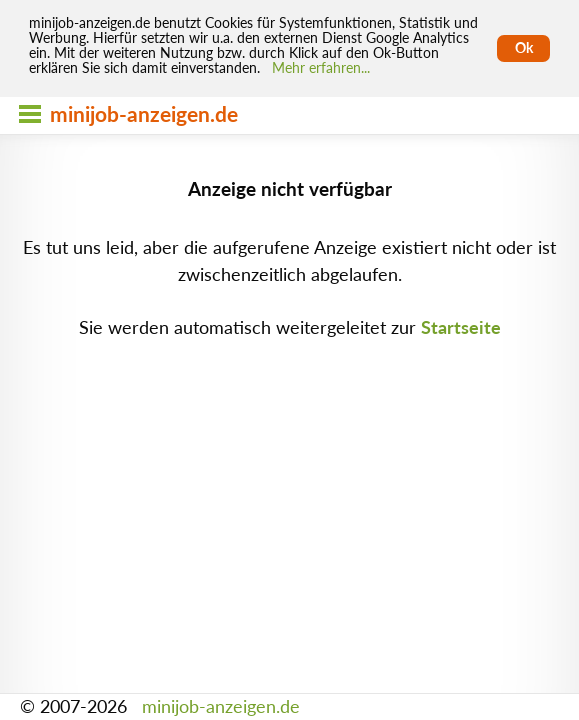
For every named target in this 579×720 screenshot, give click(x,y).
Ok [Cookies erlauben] (524, 48)
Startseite (461, 327)
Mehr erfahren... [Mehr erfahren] (321, 68)
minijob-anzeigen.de (221, 706)
